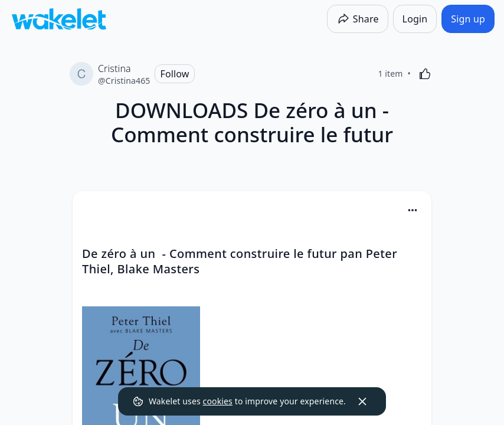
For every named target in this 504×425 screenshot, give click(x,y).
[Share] (358, 19)
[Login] (415, 19)
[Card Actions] (413, 210)
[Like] (425, 74)
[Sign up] (468, 19)
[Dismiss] (362, 401)
